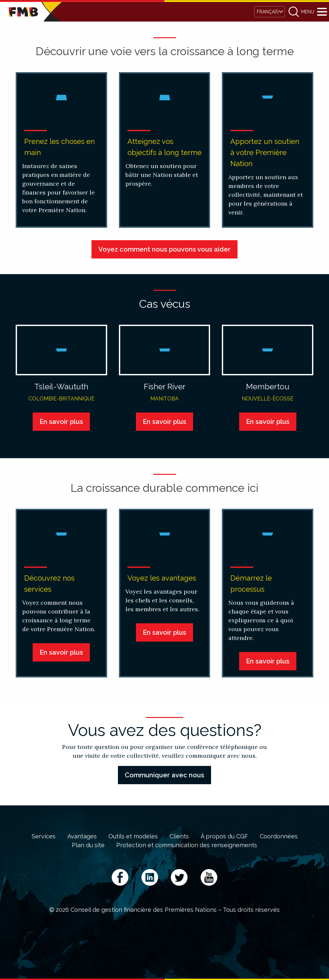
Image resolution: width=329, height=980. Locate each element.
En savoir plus (61, 422)
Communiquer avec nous (164, 775)
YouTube (209, 877)
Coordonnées (279, 836)
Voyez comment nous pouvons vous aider (164, 249)
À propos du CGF (224, 836)
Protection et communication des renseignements (187, 845)
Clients (179, 836)
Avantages (82, 836)
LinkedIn (150, 877)
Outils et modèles (133, 836)
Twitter (179, 877)
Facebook (120, 877)
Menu (322, 12)
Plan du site (88, 845)
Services (44, 836)
